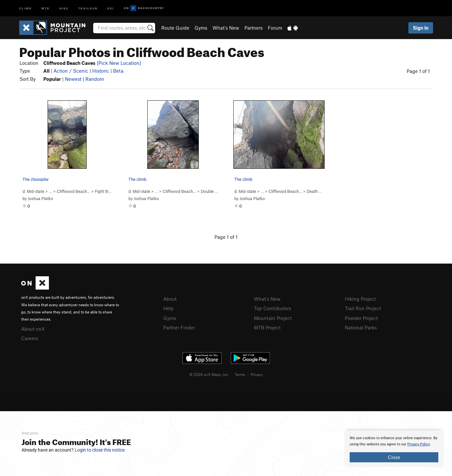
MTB (45, 8)
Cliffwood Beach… (73, 191)
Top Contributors (272, 308)
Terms (240, 374)
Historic (101, 71)
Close (394, 457)
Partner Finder (179, 327)
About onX (33, 329)
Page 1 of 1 (418, 71)
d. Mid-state (33, 191)
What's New (226, 28)
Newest (73, 79)
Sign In (421, 28)
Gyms (201, 28)
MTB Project (267, 327)
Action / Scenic (71, 71)
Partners (254, 28)
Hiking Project (360, 299)
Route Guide (175, 28)
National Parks (361, 327)
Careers (30, 338)
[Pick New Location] (119, 63)
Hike (64, 8)
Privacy (257, 374)
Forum (275, 28)
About (170, 299)
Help (168, 308)
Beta (118, 71)
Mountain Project (273, 318)
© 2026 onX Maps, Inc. (209, 374)
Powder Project (361, 318)
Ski (111, 8)
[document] (394, 449)
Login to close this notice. (100, 450)
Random (95, 79)
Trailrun (88, 8)
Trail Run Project (363, 308)
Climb (25, 8)
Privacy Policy (419, 444)
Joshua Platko (40, 198)
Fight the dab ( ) (111, 191)
